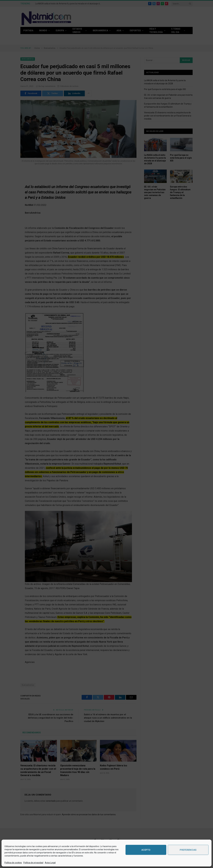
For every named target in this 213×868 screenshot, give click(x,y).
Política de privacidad (33, 863)
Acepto (146, 850)
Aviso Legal (50, 863)
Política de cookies (13, 863)
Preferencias (188, 850)
